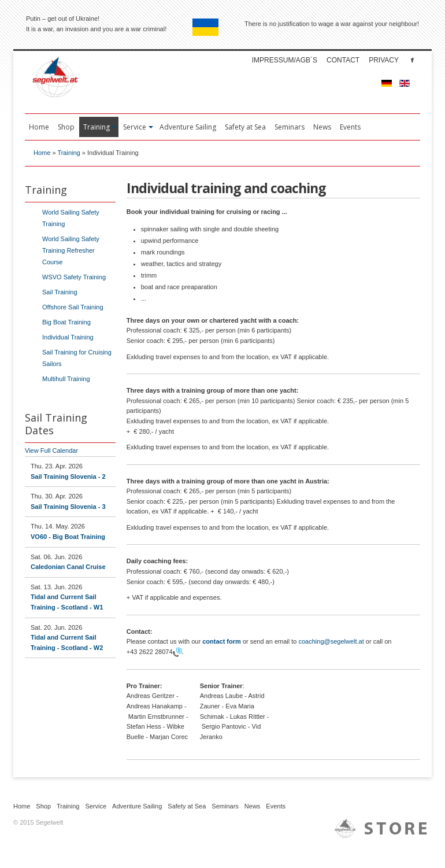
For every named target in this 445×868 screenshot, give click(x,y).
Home (42, 153)
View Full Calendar (51, 450)
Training (68, 153)
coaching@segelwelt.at (331, 641)
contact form (222, 641)
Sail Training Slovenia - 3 (68, 507)
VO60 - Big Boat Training (68, 537)
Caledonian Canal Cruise (68, 567)
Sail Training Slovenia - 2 (68, 477)
